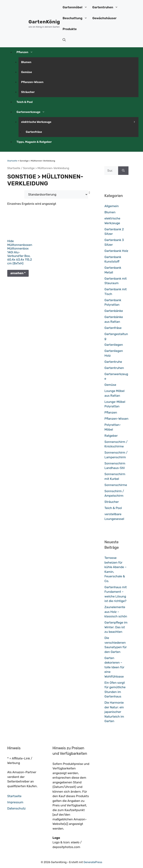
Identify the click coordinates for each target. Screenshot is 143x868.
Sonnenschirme (116, 485)
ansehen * (18, 273)
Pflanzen (26, 52)
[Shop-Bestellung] (56, 194)
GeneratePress (93, 862)
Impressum (15, 802)
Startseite (12, 161)
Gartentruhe (113, 362)
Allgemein (112, 206)
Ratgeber (111, 436)
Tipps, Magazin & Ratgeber (34, 142)
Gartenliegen (114, 345)
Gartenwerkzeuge (32, 112)
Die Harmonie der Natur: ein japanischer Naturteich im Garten (114, 712)
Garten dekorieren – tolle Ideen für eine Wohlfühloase (114, 667)
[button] (64, 40)
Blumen (26, 62)
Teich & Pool (25, 102)
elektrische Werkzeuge (38, 122)
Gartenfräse (34, 132)
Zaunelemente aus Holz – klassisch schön (116, 612)
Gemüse (27, 72)
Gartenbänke (114, 311)
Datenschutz (16, 808)
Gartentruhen (107, 7)
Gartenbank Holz (116, 251)
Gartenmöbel (76, 7)
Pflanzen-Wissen (32, 82)
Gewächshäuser (104, 18)
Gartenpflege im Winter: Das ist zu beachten (116, 627)
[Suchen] (123, 171)
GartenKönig (44, 22)
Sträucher (28, 92)
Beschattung (76, 18)
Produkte (70, 29)
